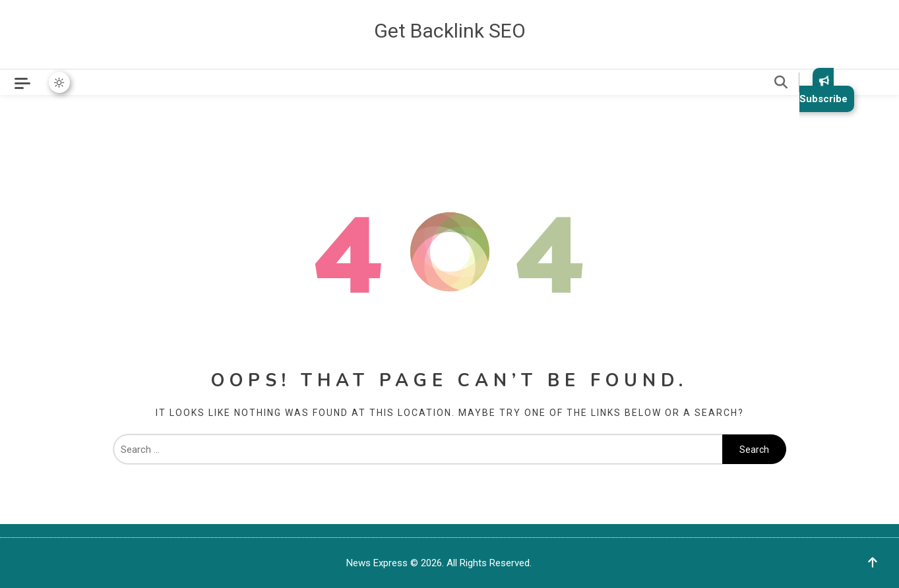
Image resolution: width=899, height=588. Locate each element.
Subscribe (823, 90)
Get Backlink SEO (450, 31)
